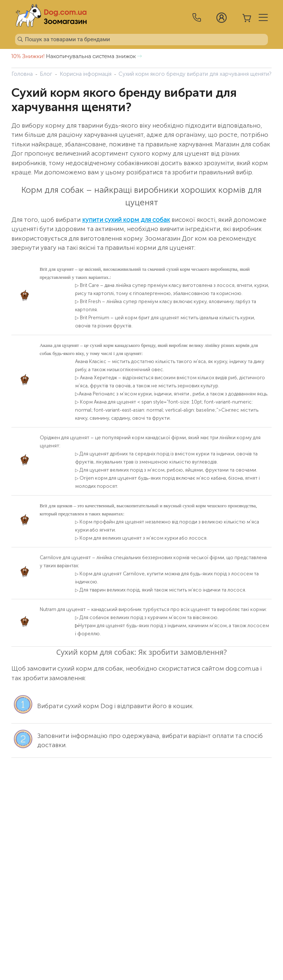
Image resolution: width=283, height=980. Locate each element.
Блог (46, 74)
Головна (22, 74)
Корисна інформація (86, 74)
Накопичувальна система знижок (77, 56)
